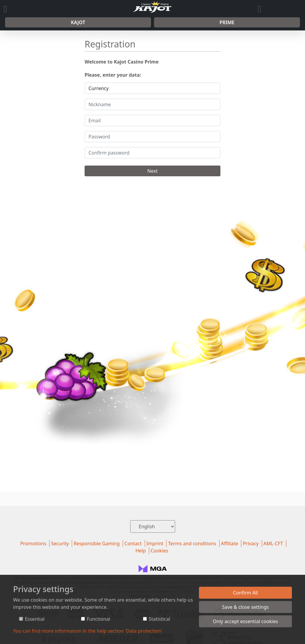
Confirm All (245, 593)
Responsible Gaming (97, 543)
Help (141, 551)
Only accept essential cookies (246, 621)
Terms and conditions (192, 543)
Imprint (155, 543)
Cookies (159, 551)
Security (60, 543)
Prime (227, 22)
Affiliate (229, 543)
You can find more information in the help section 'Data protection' (88, 631)
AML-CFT (273, 543)
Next (152, 171)
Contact (133, 543)
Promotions (33, 543)
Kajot (78, 22)
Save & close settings (245, 607)
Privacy (251, 543)
